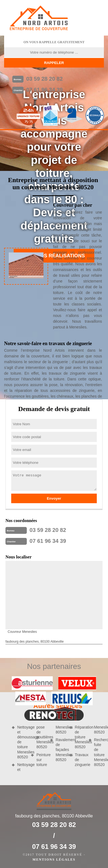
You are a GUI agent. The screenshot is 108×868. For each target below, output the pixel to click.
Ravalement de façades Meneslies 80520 (60, 750)
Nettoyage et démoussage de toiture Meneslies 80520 (22, 742)
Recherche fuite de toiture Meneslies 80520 (99, 752)
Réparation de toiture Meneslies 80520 (80, 737)
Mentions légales (54, 860)
